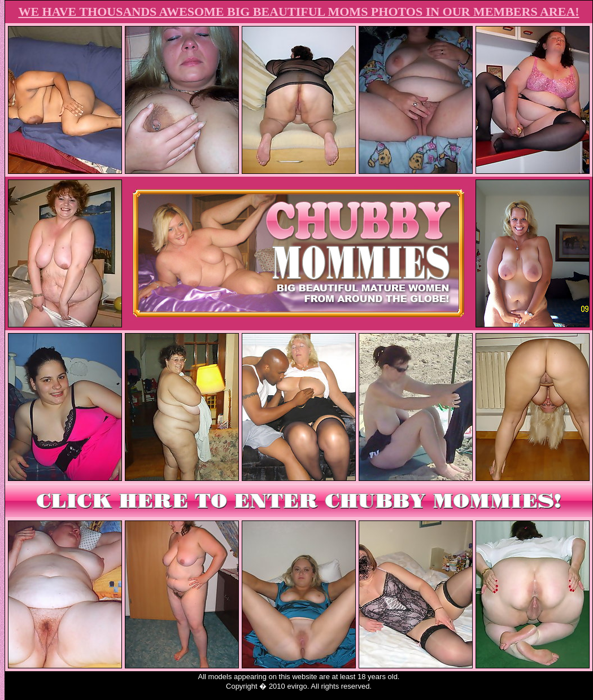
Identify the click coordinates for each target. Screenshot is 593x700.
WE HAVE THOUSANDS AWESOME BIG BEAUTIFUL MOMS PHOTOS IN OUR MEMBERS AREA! (298, 12)
